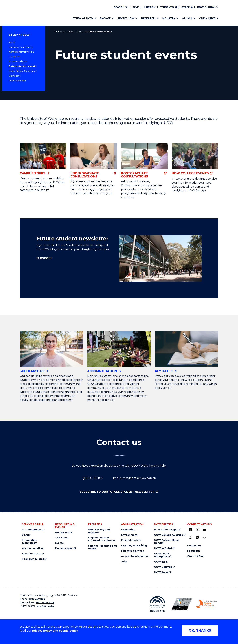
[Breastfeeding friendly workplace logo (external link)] (206, 604)
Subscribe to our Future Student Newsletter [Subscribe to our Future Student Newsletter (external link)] (117, 492)
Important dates (18, 80)
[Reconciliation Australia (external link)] (157, 604)
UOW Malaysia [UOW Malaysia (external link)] (163, 567)
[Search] (121, 7)
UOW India (161, 562)
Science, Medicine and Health (102, 547)
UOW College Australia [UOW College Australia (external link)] (169, 535)
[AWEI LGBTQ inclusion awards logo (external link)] (182, 604)
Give (136, 7)
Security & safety (33, 554)
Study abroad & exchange (23, 71)
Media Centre (64, 532)
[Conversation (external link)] (204, 538)
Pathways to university (21, 47)
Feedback (194, 551)
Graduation (128, 530)
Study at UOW (73, 32)
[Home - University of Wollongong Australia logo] (30, 13)
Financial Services (132, 551)
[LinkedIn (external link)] (197, 537)
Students (167, 7)
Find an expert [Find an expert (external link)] (64, 548)
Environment (129, 535)
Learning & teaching (134, 546)
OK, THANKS (200, 630)
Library (149, 7)
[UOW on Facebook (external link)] (190, 530)
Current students (33, 530)
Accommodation (18, 61)
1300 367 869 (93, 478)
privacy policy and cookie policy (55, 631)
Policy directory (131, 540)
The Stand (62, 538)
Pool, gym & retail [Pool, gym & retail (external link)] (33, 559)
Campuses (15, 56)
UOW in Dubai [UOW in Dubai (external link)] (163, 548)
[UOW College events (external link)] (195, 159)
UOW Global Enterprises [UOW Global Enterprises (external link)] (162, 555)
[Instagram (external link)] (190, 537)
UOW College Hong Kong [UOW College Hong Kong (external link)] (166, 542)
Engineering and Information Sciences (102, 539)
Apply (12, 42)
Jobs (124, 561)
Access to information (135, 556)
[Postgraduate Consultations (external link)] (144, 161)
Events (59, 543)
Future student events (23, 66)
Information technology (30, 542)
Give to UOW (195, 556)
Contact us (15, 76)
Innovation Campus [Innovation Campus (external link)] (166, 530)
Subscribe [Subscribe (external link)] (44, 258)
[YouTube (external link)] (204, 530)
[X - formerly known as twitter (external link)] (197, 530)
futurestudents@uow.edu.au (135, 478)
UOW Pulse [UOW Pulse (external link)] (161, 572)
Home (58, 32)
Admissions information (21, 52)
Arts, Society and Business (99, 531)
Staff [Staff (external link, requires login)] (186, 7)
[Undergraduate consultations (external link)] (94, 161)
